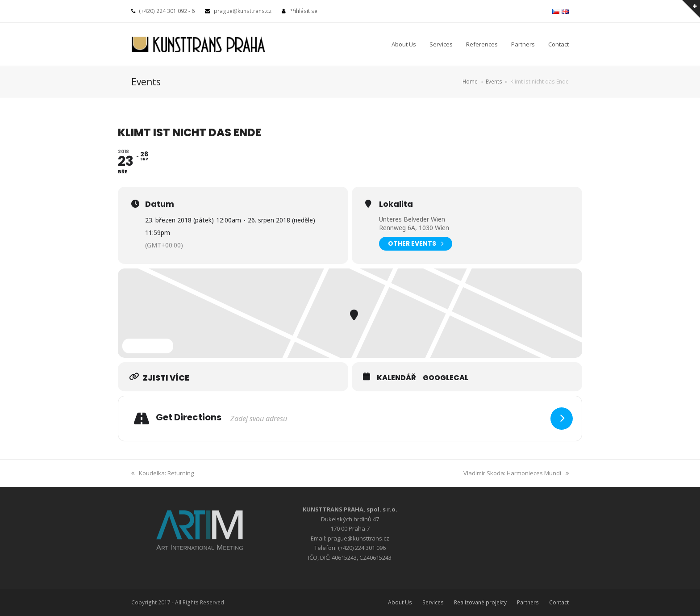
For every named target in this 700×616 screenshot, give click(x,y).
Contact (559, 602)
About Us (400, 602)
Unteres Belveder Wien (412, 219)
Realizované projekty (480, 602)
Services (433, 602)
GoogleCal (446, 378)
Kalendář (396, 378)
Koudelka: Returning (162, 473)
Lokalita (396, 204)
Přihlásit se (303, 11)
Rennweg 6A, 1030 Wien (414, 228)
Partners (528, 602)
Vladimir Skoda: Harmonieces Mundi (516, 473)
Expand (148, 346)
